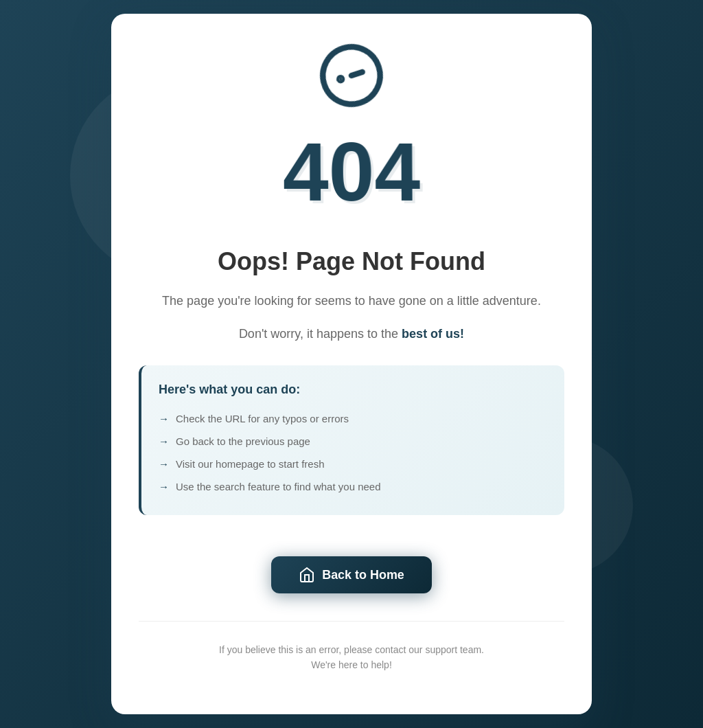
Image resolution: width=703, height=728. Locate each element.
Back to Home (351, 575)
